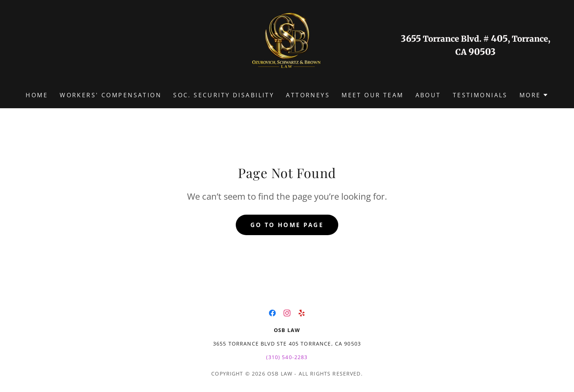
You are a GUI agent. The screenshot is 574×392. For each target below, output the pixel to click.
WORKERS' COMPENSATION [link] (111, 95)
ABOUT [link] (428, 95)
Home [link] (37, 95)
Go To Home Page (287, 225)
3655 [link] (411, 39)
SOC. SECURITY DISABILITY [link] (224, 95)
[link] (287, 45)
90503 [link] (482, 52)
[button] (534, 95)
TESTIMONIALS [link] (480, 95)
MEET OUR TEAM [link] (373, 95)
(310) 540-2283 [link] (287, 357)
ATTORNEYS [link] (308, 95)
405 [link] (499, 39)
